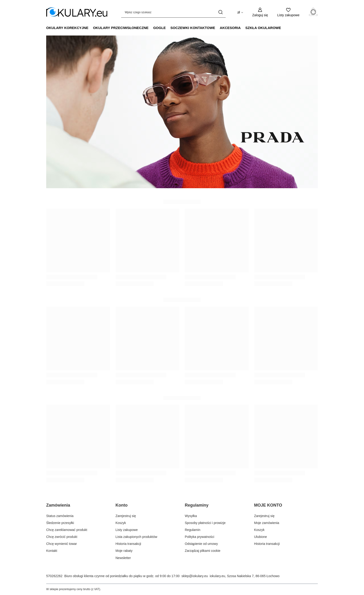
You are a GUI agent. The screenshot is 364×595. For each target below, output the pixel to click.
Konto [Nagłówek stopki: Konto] (122, 505)
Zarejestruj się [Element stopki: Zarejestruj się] (126, 516)
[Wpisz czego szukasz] (173, 12)
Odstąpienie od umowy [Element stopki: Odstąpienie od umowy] (201, 544)
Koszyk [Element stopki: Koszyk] (121, 523)
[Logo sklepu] (77, 12)
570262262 (54, 576)
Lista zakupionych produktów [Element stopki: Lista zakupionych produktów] (136, 537)
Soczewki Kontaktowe (193, 28)
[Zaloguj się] (260, 12)
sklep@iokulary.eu (195, 576)
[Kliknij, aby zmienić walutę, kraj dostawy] (240, 12)
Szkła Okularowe (263, 28)
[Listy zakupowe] (288, 12)
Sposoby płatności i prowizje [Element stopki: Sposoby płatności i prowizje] (205, 523)
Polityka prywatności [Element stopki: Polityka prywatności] (200, 537)
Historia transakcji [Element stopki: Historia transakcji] (128, 544)
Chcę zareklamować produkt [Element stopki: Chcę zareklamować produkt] (67, 530)
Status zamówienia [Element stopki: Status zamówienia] (60, 516)
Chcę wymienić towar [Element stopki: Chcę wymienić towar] (62, 544)
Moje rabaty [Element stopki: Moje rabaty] (124, 551)
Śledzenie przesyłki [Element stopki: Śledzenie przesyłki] (60, 523)
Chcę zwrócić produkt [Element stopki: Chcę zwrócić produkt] (62, 537)
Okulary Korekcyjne (67, 28)
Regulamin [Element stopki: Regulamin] (193, 530)
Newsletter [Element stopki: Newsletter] (123, 558)
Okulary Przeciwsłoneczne (121, 28)
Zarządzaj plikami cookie (203, 551)
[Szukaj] (220, 12)
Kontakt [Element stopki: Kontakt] (52, 551)
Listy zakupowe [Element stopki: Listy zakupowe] (127, 530)
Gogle (159, 28)
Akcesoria (230, 28)
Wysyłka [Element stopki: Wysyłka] (191, 516)
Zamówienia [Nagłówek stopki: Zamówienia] (58, 505)
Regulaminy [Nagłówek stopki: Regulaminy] (197, 505)
